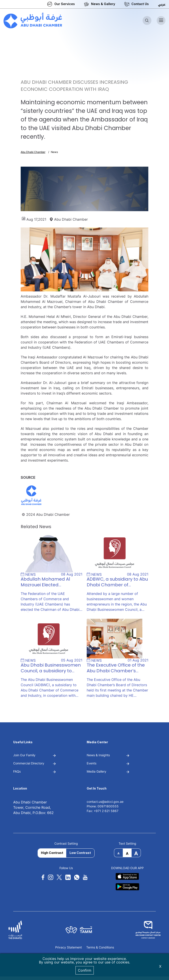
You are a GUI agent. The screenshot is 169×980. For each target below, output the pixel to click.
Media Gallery (96, 771)
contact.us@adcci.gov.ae (105, 802)
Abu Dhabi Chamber (33, 152)
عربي (162, 5)
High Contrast (52, 853)
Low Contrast (80, 853)
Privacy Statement (69, 947)
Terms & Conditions (100, 947)
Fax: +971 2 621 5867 (103, 811)
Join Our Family (24, 755)
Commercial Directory (29, 763)
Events (92, 763)
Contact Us (140, 4)
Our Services (65, 4)
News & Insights (98, 755)
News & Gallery (103, 4)
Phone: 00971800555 (103, 806)
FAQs (17, 771)
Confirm (85, 970)
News (54, 152)
